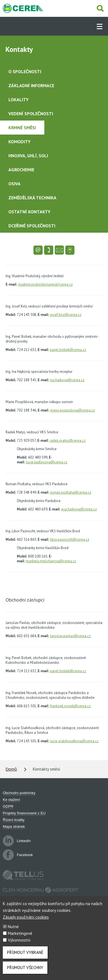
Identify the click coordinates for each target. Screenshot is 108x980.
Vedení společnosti (31, 114)
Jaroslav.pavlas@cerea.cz (70, 636)
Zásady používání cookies (26, 921)
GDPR (8, 806)
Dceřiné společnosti (32, 226)
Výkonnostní (19, 944)
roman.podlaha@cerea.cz (71, 492)
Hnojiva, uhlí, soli (28, 156)
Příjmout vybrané (25, 957)
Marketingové (20, 938)
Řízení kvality (14, 820)
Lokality (19, 100)
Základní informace (31, 85)
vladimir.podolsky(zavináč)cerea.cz (45, 284)
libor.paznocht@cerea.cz (70, 539)
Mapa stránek (14, 827)
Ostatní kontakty (29, 212)
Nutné (13, 931)
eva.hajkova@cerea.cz (79, 509)
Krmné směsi (22, 128)
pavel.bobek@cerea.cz (68, 350)
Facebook (18, 855)
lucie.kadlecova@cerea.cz (47, 462)
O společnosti (25, 71)
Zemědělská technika (32, 198)
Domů (11, 769)
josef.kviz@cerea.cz (66, 315)
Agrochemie (21, 170)
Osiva (14, 184)
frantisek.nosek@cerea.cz (70, 706)
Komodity (19, 142)
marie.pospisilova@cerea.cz (72, 410)
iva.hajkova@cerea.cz (67, 380)
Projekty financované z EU (24, 813)
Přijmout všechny (25, 972)
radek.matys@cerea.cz (68, 441)
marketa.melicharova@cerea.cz (51, 561)
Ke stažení (11, 800)
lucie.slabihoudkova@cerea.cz (74, 741)
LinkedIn (17, 841)
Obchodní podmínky (19, 793)
